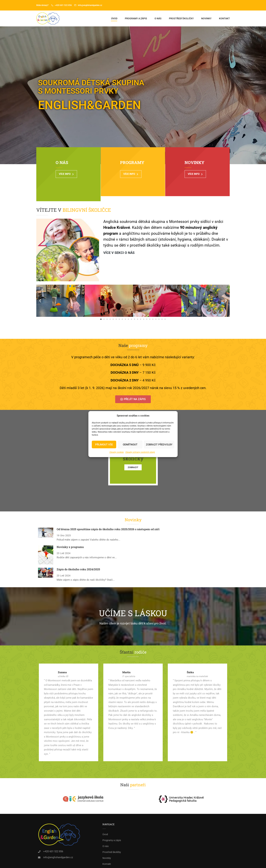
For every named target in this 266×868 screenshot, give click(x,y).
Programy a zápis (136, 19)
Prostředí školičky (181, 19)
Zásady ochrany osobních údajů (140, 452)
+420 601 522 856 (63, 5)
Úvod (114, 19)
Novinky (206, 19)
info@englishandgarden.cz (90, 5)
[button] (40, 289)
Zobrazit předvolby (159, 445)
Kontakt (224, 19)
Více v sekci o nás (119, 240)
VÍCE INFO (71, 177)
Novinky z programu (70, 535)
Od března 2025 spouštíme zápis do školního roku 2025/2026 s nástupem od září (108, 517)
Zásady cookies (117, 452)
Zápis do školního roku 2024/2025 (78, 557)
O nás (158, 19)
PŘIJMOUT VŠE (104, 445)
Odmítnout (130, 445)
